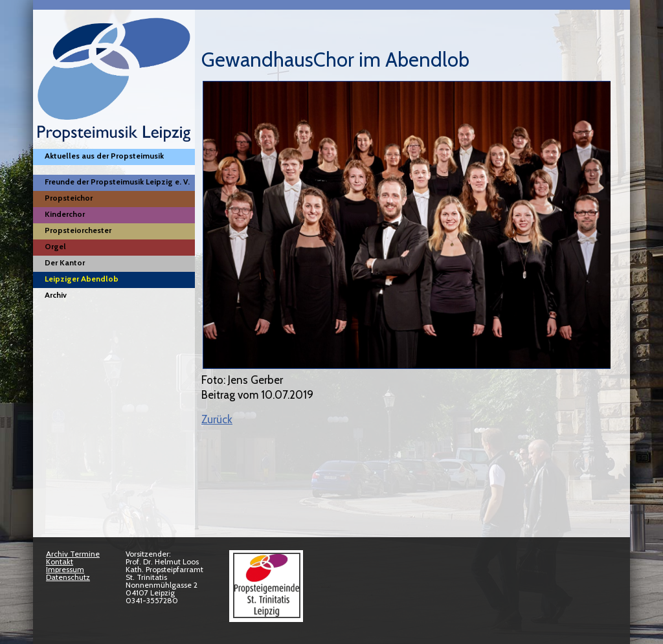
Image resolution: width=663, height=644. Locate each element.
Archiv (56, 295)
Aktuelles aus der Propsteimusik (104, 156)
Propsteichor (69, 198)
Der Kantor (65, 262)
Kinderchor (65, 214)
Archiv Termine (73, 554)
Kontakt (60, 561)
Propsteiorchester (78, 230)
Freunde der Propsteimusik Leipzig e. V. (117, 182)
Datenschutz (68, 577)
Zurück (217, 419)
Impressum (65, 569)
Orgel (55, 246)
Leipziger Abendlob (82, 279)
